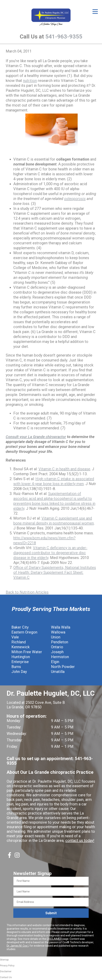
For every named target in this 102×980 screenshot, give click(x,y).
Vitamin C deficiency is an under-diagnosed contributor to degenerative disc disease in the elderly (50, 553)
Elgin (55, 662)
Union (56, 637)
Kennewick (21, 647)
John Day (19, 672)
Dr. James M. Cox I (18, 946)
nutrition (30, 81)
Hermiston (60, 657)
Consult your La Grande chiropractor (36, 437)
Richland (19, 642)
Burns (16, 667)
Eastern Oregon (24, 632)
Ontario (57, 647)
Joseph (57, 652)
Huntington (21, 657)
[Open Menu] (95, 12)
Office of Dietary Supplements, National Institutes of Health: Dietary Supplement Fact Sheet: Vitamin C (55, 572)
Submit (51, 913)
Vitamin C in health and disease (64, 469)
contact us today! (80, 840)
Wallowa (58, 632)
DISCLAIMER (54, 939)
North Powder (63, 667)
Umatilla (58, 672)
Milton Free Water (27, 652)
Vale (15, 637)
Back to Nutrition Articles (27, 592)
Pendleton (60, 642)
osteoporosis (75, 199)
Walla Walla (61, 627)
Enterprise (20, 662)
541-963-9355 (64, 36)
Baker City (20, 627)
